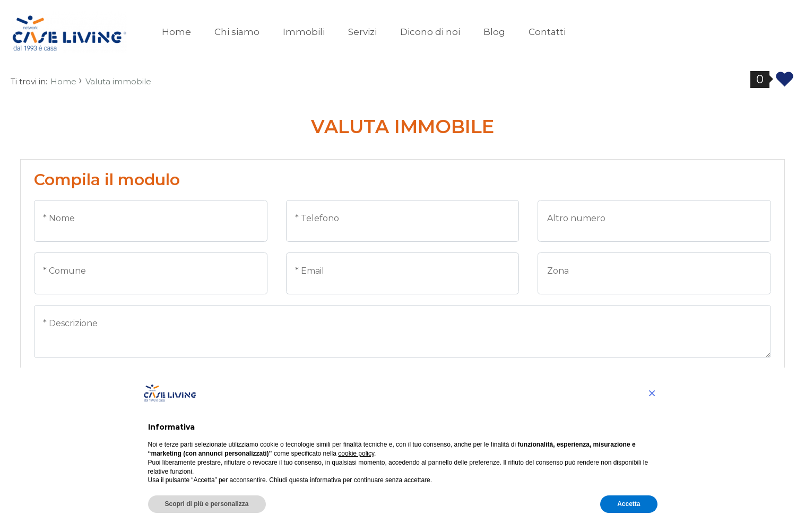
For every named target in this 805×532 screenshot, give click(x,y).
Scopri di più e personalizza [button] (207, 504)
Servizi (362, 32)
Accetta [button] (629, 504)
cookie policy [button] (356, 453)
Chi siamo (237, 32)
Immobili (304, 32)
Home (176, 32)
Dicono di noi (430, 32)
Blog (494, 32)
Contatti (547, 32)
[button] (652, 393)
